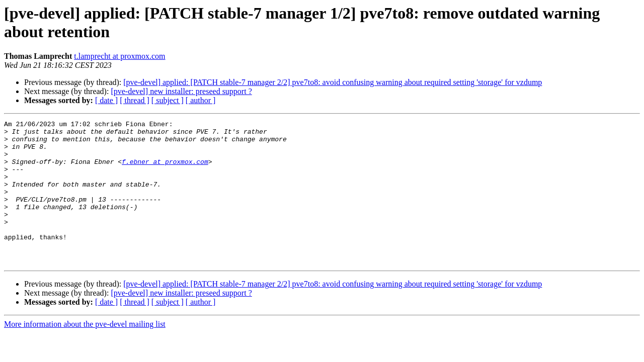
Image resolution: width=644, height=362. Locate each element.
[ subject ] (168, 100)
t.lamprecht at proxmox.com (119, 56)
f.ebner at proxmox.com (165, 170)
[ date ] (106, 100)
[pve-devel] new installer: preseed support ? (181, 91)
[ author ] (201, 100)
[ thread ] (135, 100)
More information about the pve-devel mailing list (85, 353)
